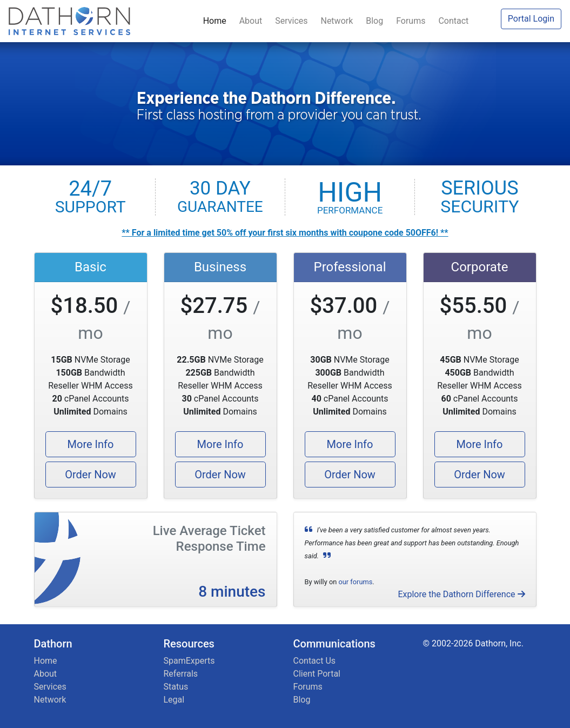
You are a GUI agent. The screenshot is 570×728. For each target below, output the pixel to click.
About (253, 21)
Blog (377, 21)
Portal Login (531, 19)
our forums (355, 582)
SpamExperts (189, 661)
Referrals (181, 674)
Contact (453, 21)
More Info (91, 444)
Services (293, 21)
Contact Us (315, 661)
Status (176, 687)
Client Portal (317, 674)
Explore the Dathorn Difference (461, 594)
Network (339, 21)
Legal (174, 700)
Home (217, 21)
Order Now (90, 475)
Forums (413, 21)
